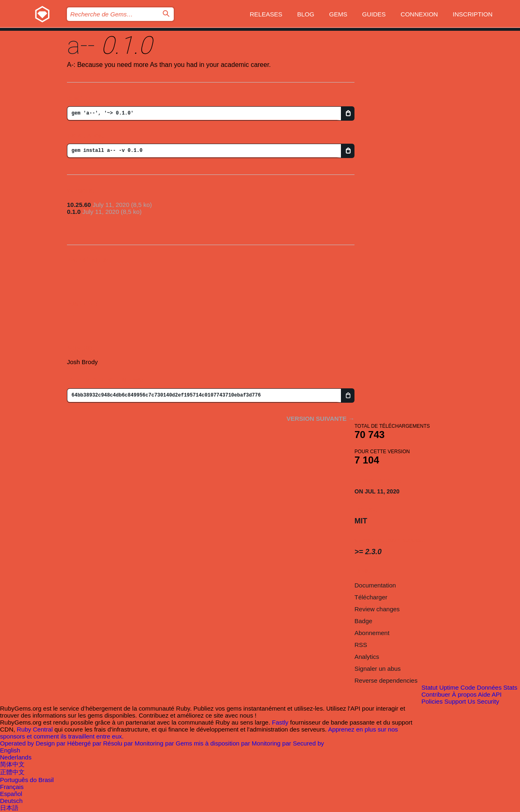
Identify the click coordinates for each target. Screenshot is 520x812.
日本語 (9, 808)
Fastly (280, 722)
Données (489, 687)
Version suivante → (320, 419)
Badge (363, 621)
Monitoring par (155, 743)
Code (468, 687)
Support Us (460, 701)
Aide (484, 694)
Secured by (308, 743)
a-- (81, 45)
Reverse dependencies (386, 680)
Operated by (18, 743)
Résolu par (119, 743)
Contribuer (436, 694)
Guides (374, 14)
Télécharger (371, 597)
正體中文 (12, 772)
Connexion (419, 14)
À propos (464, 694)
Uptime (449, 687)
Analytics (367, 657)
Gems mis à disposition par (214, 743)
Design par (52, 743)
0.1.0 (74, 212)
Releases (266, 14)
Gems (338, 14)
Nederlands (16, 757)
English (10, 750)
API (497, 694)
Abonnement (372, 633)
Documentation (375, 585)
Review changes (377, 609)
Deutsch (11, 801)
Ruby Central (35, 729)
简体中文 (12, 764)
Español (11, 794)
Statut (429, 687)
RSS (361, 645)
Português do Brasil (27, 780)
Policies (432, 701)
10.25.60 (79, 205)
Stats (510, 687)
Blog (306, 14)
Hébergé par (85, 743)
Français (12, 787)
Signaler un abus (378, 669)
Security (488, 701)
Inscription (473, 14)
